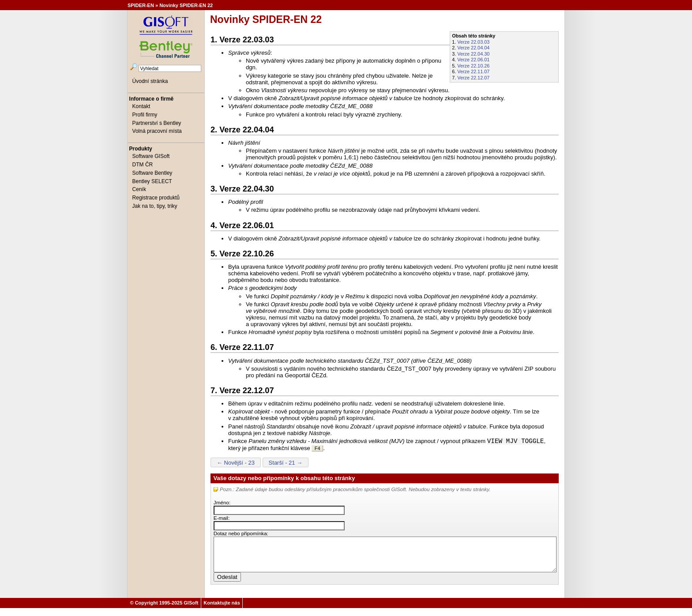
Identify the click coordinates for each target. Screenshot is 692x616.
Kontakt (141, 106)
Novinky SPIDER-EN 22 (186, 5)
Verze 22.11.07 (473, 71)
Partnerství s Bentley (157, 123)
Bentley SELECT (152, 181)
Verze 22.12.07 (473, 78)
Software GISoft (151, 156)
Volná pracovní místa (157, 131)
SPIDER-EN (141, 5)
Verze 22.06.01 (473, 60)
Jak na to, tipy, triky (155, 206)
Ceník (139, 189)
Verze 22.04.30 (473, 54)
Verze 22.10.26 (473, 66)
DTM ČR (143, 165)
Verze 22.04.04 (473, 48)
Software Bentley (152, 173)
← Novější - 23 (236, 464)
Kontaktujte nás (222, 611)
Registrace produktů (156, 198)
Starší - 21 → (286, 464)
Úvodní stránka (150, 81)
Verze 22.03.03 (473, 42)
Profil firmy (145, 115)
